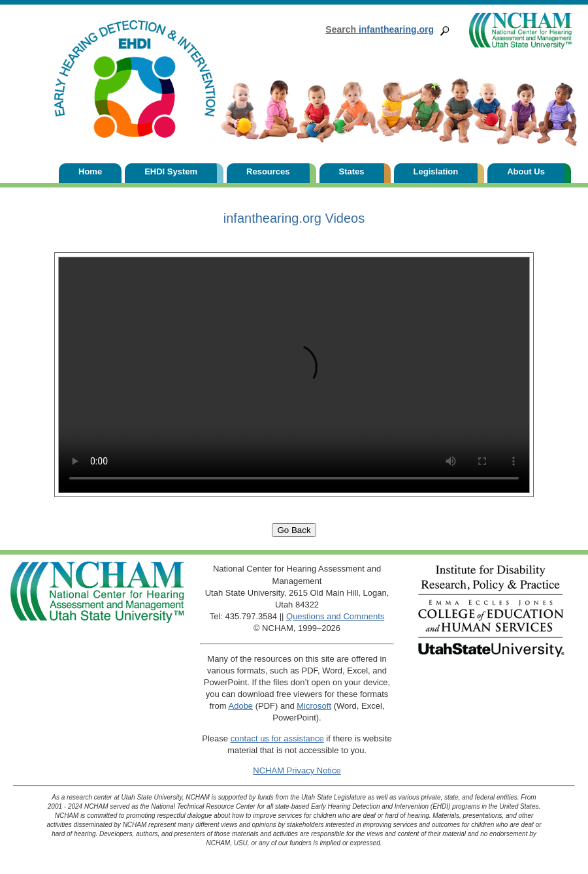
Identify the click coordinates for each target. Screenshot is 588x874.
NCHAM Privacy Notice (297, 770)
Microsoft (314, 706)
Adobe (241, 706)
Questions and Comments (335, 616)
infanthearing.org (380, 29)
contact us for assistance (277, 738)
